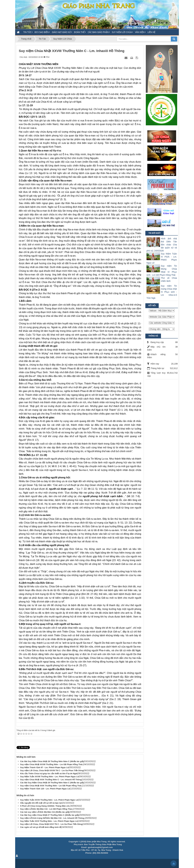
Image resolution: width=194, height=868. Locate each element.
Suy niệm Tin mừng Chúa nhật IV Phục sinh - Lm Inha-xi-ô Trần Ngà (162, 292)
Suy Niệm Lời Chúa (122, 32)
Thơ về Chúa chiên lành (169, 279)
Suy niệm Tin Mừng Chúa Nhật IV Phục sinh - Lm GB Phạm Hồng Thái (162, 270)
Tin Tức (27, 32)
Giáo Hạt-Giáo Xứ (61, 32)
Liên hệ (151, 32)
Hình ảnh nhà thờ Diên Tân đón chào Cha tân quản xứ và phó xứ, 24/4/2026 (162, 245)
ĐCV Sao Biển (42, 32)
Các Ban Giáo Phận (98, 32)
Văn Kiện (140, 32)
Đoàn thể (79, 32)
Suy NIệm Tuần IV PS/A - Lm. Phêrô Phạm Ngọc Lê (162, 258)
